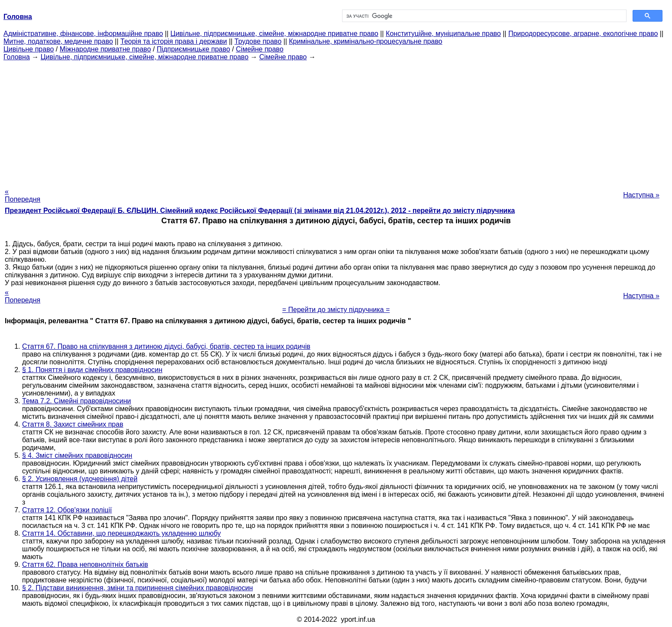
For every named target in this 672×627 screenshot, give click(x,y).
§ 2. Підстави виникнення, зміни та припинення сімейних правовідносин (137, 588)
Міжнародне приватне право (105, 49)
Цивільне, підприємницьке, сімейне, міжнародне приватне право (275, 34)
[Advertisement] (336, 122)
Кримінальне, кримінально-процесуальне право (365, 41)
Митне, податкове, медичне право (58, 41)
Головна (17, 57)
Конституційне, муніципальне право (443, 34)
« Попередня (23, 195)
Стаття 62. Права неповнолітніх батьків (85, 564)
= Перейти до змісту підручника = (336, 310)
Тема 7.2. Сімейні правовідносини (77, 401)
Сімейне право (260, 49)
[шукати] (483, 16)
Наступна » (641, 195)
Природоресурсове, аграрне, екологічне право (583, 34)
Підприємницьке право (194, 49)
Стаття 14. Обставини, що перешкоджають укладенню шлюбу (121, 533)
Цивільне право (29, 49)
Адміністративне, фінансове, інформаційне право (83, 34)
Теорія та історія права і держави (174, 41)
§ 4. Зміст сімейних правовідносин (77, 455)
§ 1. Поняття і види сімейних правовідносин (92, 370)
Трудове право (258, 41)
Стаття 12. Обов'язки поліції (67, 510)
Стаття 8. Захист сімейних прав (73, 424)
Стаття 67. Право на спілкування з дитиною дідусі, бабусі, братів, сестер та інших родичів (166, 346)
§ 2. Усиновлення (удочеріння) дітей (80, 479)
